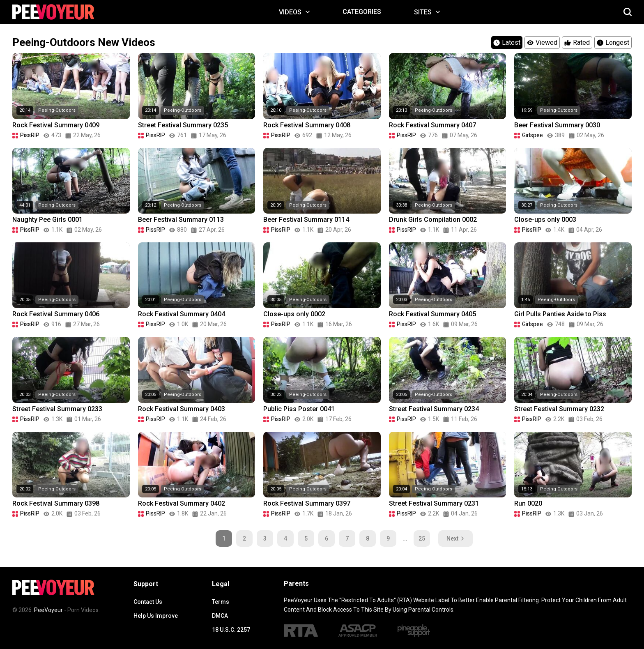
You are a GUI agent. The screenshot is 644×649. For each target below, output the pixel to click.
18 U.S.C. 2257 (231, 630)
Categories (362, 12)
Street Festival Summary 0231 (434, 503)
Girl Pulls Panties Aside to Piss (560, 314)
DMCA (220, 616)
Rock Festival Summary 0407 (432, 125)
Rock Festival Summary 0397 (307, 503)
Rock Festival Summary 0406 (56, 314)
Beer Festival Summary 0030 (557, 125)
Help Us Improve (156, 616)
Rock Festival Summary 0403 (182, 409)
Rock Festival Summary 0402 (182, 503)
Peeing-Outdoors (57, 110)
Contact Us (148, 602)
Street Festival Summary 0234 (434, 409)
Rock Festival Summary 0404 (182, 314)
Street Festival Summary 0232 (559, 409)
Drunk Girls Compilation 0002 (433, 220)
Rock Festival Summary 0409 (56, 125)
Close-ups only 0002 (294, 314)
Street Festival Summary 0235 (183, 125)
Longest (613, 43)
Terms (221, 602)
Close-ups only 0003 (545, 220)
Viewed (542, 43)
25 (422, 539)
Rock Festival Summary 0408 (307, 125)
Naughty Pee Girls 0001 (47, 220)
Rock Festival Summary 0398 (56, 503)
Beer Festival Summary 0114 (306, 220)
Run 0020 (528, 503)
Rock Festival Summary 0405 (432, 314)
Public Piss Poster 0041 (299, 409)
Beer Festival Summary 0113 (181, 220)
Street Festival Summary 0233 (57, 409)
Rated (577, 43)
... (405, 539)
